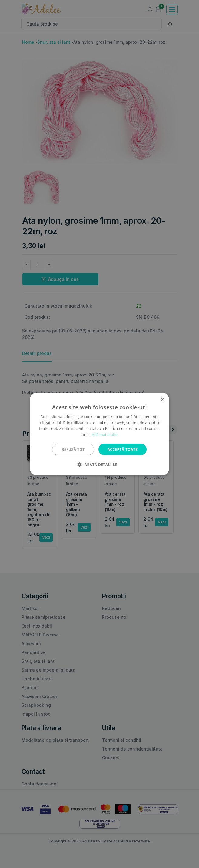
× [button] (162, 399)
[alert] (99, 434)
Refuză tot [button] (73, 449)
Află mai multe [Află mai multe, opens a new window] (105, 435)
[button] (99, 465)
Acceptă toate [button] (123, 449)
